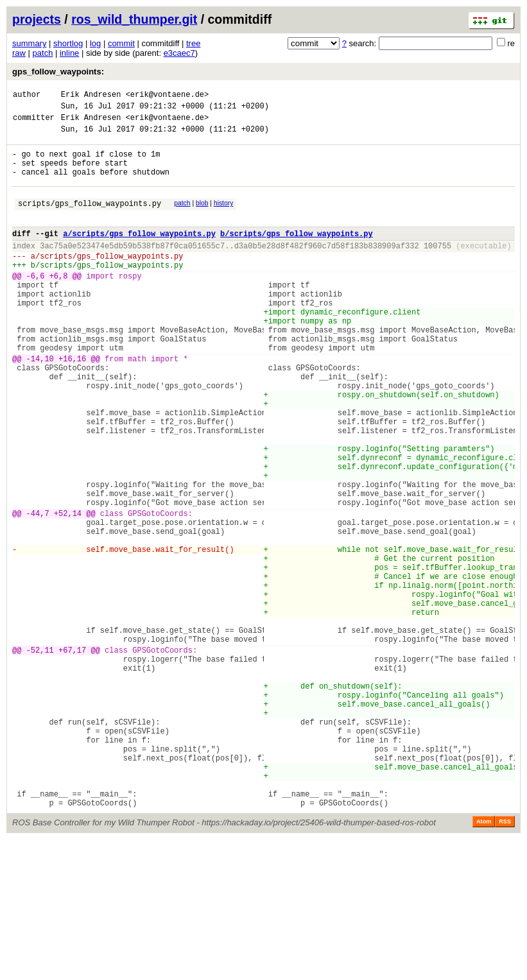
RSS (505, 962)
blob (202, 219)
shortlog (68, 43)
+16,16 (72, 405)
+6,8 (59, 305)
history (223, 219)
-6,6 (36, 305)
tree (193, 43)
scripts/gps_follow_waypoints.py (90, 220)
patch (43, 53)
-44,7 (38, 592)
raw (19, 53)
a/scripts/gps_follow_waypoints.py (139, 254)
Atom (484, 962)
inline (69, 53)
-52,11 (40, 758)
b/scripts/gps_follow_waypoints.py (297, 254)
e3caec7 (179, 53)
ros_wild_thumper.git (134, 19)
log (95, 43)
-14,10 (40, 405)
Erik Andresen (91, 96)
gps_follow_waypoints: (58, 72)
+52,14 (68, 592)
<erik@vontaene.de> (168, 96)
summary (29, 43)
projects (37, 19)
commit (121, 43)
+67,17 (72, 758)
